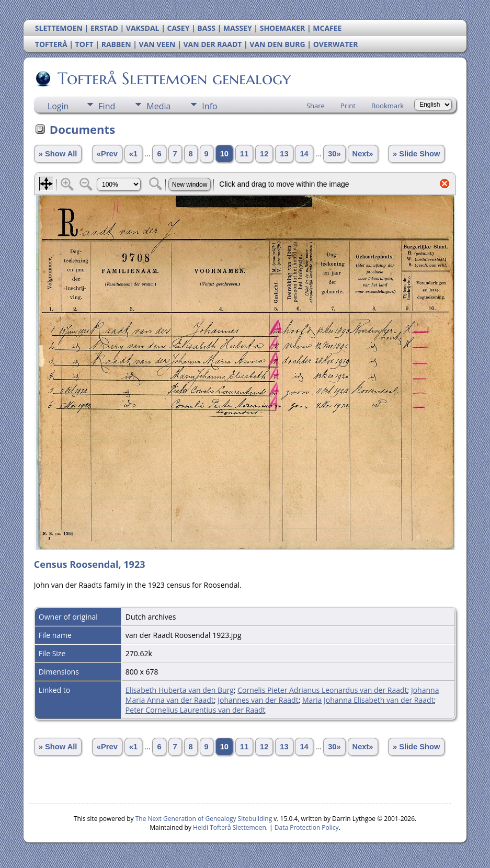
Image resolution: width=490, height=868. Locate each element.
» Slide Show (416, 154)
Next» (363, 154)
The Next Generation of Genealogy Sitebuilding (204, 819)
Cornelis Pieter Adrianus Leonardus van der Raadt (322, 690)
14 (304, 154)
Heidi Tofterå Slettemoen (230, 827)
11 (244, 154)
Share (316, 106)
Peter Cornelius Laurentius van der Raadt (196, 710)
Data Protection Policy (307, 827)
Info (209, 106)
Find (107, 106)
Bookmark (388, 106)
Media (158, 106)
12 (264, 154)
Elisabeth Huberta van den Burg (180, 690)
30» (334, 154)
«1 (133, 154)
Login (58, 106)
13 (284, 154)
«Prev (107, 154)
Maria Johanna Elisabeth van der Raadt (368, 700)
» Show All (58, 154)
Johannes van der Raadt (258, 700)
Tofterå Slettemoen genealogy (173, 78)
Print (348, 106)
